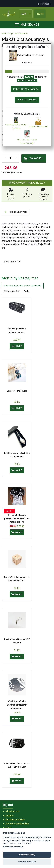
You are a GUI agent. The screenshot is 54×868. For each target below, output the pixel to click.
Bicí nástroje (7, 33)
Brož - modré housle (17, 391)
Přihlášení (45, 4)
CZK (26, 14)
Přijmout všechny (27, 855)
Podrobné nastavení (13, 847)
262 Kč (40, 14)
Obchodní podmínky (15, 819)
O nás (8, 827)
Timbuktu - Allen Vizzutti (38, 127)
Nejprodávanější (12, 291)
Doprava (9, 815)
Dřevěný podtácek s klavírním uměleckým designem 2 (17, 705)
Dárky (27, 291)
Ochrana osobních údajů (17, 823)
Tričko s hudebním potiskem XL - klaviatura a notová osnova (17, 519)
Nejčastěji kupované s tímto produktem (23, 286)
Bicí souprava (21, 33)
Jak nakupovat (12, 811)
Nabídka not (27, 25)
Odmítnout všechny (27, 862)
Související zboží (12, 262)
